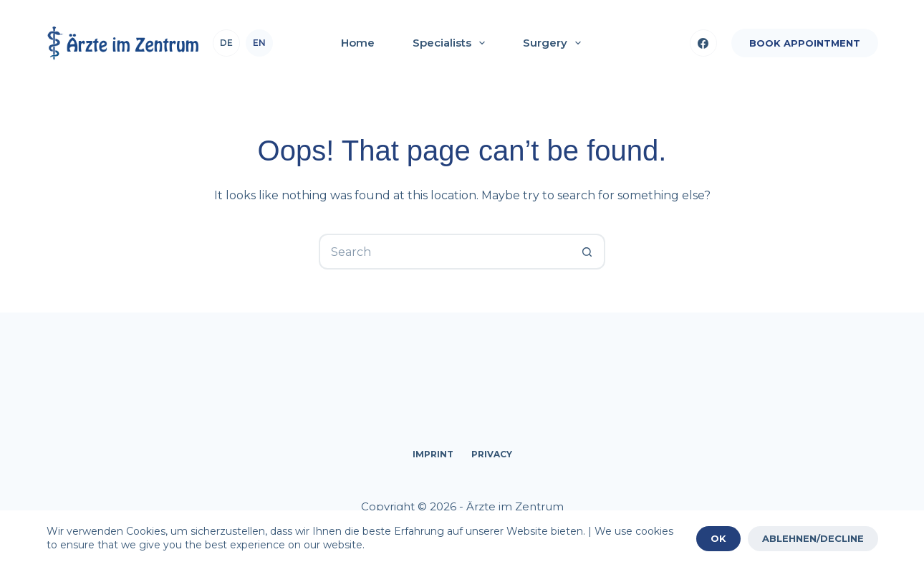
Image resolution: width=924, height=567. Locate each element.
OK (718, 538)
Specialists (452, 43)
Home (358, 43)
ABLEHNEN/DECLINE (813, 538)
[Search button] (587, 252)
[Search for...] (444, 252)
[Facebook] (703, 43)
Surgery (555, 43)
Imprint (433, 454)
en (259, 43)
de (226, 43)
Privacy (492, 454)
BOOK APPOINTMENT (805, 43)
